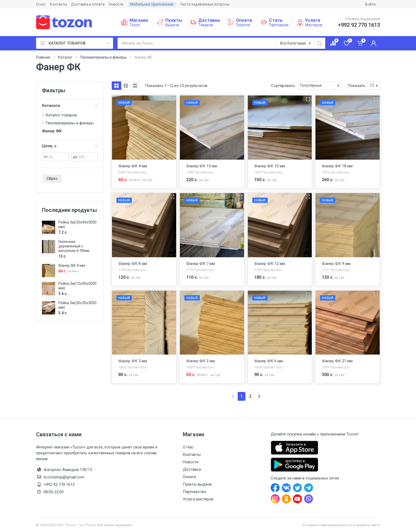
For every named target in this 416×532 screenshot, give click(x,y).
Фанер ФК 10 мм (270, 166)
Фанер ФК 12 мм (270, 264)
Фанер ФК (52, 131)
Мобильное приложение (152, 4)
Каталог (65, 57)
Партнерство (195, 492)
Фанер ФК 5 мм (133, 361)
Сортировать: (283, 86)
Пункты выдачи (197, 484)
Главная (43, 57)
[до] (88, 157)
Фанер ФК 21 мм (337, 361)
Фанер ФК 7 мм (201, 264)
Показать (356, 86)
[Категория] (295, 43)
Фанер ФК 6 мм (268, 361)
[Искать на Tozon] (197, 43)
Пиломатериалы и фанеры (103, 57)
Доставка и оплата (88, 4)
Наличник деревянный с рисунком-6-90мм (74, 246)
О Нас (188, 447)
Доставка (192, 469)
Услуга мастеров (198, 499)
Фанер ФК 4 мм (72, 265)
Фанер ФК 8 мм (133, 264)
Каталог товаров (61, 115)
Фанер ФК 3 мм (201, 361)
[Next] (259, 396)
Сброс (52, 178)
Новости (116, 4)
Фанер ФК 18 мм (337, 166)
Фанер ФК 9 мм (336, 264)
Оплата (189, 477)
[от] (59, 157)
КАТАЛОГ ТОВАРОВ (75, 43)
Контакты (58, 4)
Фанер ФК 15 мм (202, 166)
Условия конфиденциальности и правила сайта (341, 525)
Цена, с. (70, 146)
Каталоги (70, 106)
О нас (41, 4)
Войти (370, 4)
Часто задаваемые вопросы (205, 4)
